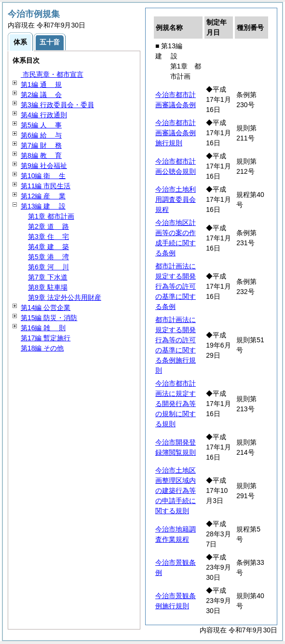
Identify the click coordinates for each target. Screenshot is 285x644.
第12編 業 (43, 196)
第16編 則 (43, 328)
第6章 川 (48, 267)
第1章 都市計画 (51, 216)
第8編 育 (41, 155)
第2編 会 (41, 95)
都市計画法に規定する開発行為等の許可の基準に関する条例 (176, 286)
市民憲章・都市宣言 (52, 74)
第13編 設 (43, 206)
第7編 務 (41, 145)
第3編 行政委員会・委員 (57, 105)
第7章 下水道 (48, 277)
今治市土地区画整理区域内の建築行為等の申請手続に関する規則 (176, 490)
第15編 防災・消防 (49, 318)
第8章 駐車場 (48, 287)
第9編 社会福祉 (44, 166)
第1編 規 (41, 84)
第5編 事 (41, 125)
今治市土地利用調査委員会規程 (176, 199)
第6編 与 (41, 135)
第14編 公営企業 (46, 308)
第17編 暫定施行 (46, 338)
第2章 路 (48, 226)
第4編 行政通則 (44, 115)
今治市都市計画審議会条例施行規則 (176, 133)
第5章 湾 (48, 257)
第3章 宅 (48, 237)
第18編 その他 (42, 348)
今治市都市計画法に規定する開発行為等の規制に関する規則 (176, 404)
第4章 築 (48, 247)
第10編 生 (43, 176)
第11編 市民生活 (46, 186)
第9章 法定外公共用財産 (65, 297)
